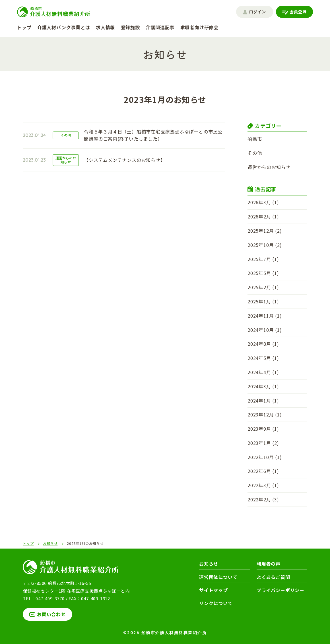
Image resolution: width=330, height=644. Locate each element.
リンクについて (216, 603)
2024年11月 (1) (265, 316)
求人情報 (105, 27)
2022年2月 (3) (263, 499)
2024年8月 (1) (263, 344)
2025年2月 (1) (263, 287)
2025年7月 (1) (263, 259)
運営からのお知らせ (269, 167)
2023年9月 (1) (263, 429)
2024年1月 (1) (263, 401)
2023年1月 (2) (263, 443)
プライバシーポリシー (280, 590)
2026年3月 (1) (263, 202)
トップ (24, 27)
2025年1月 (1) (263, 301)
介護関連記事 (160, 27)
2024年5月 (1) (263, 358)
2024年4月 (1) (263, 372)
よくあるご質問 (273, 577)
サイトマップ (214, 590)
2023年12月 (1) (265, 414)
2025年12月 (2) (265, 231)
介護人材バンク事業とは (64, 27)
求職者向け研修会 (199, 27)
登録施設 (130, 27)
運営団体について (218, 577)
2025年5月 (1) (263, 273)
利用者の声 (269, 564)
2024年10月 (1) (265, 330)
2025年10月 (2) (265, 245)
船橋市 (255, 139)
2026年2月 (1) (263, 216)
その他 (255, 153)
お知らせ (209, 564)
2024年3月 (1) (263, 386)
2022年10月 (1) (265, 457)
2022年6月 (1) (263, 471)
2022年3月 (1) (263, 485)
